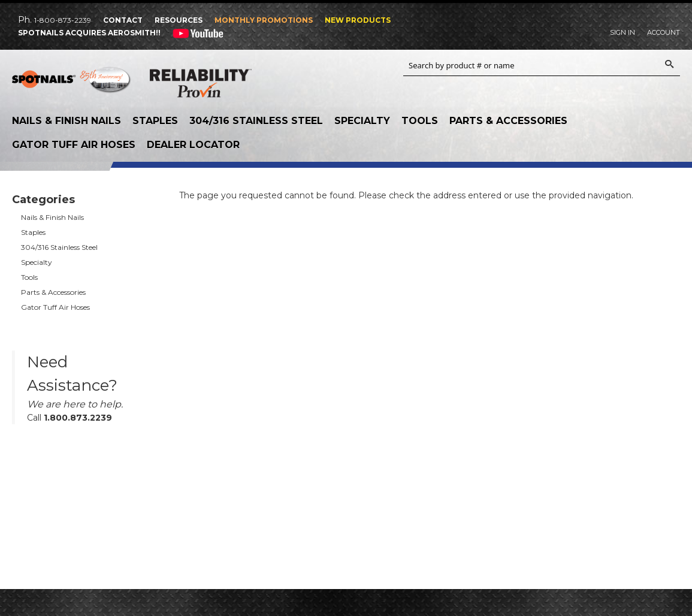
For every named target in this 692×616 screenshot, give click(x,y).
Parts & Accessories (508, 121)
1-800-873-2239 (63, 20)
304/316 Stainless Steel (256, 121)
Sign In (623, 32)
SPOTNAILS (72, 84)
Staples (155, 121)
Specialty (362, 121)
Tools (420, 121)
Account (664, 32)
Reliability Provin (201, 86)
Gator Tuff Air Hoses (74, 145)
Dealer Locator (193, 145)
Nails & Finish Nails (67, 121)
